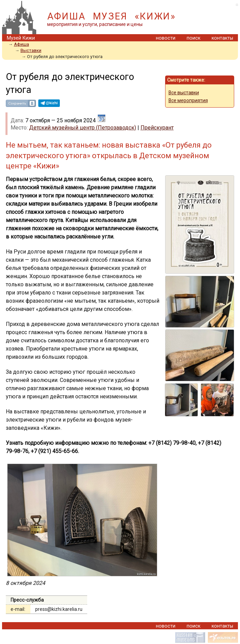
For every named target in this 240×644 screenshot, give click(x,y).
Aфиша (22, 44)
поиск (194, 38)
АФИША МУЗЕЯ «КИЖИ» (112, 16)
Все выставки (184, 93)
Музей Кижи (21, 38)
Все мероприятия (188, 100)
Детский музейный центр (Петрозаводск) (83, 128)
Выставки (31, 50)
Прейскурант (157, 128)
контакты (222, 38)
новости (166, 38)
